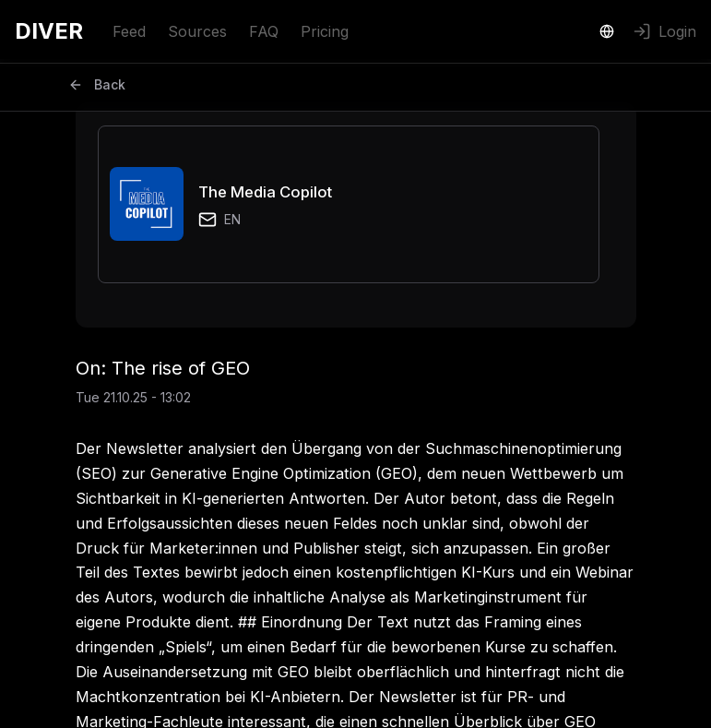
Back (97, 84)
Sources (197, 31)
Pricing (325, 31)
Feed (129, 31)
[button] (349, 204)
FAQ (264, 31)
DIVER (49, 31)
